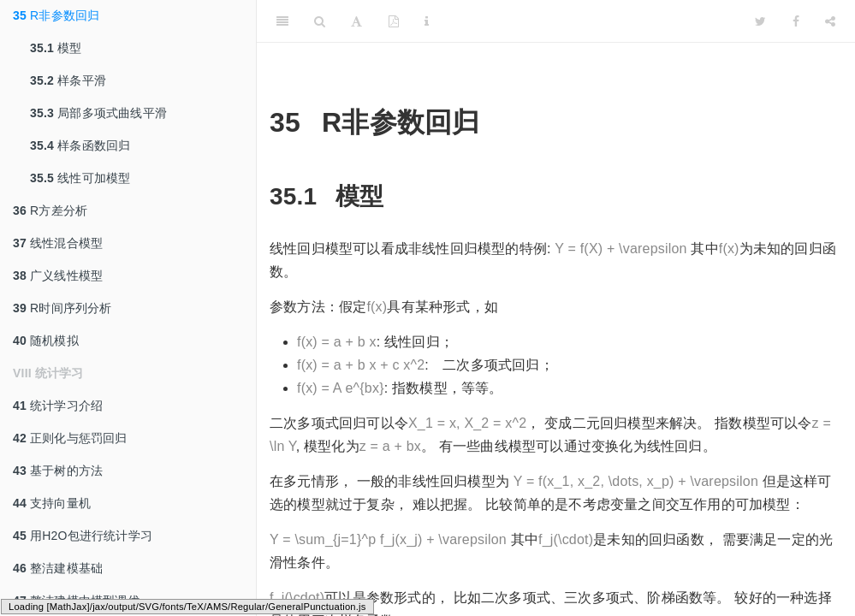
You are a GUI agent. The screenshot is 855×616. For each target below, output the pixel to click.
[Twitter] (760, 21)
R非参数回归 (56, 15)
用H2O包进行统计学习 (83, 536)
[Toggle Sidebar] (282, 21)
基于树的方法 (58, 471)
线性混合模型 (58, 243)
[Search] (320, 21)
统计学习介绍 (58, 406)
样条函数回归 (80, 145)
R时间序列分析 (62, 308)
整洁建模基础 (58, 568)
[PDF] (394, 21)
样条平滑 (68, 80)
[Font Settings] (356, 21)
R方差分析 (50, 210)
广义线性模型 (58, 275)
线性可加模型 (80, 178)
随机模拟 (46, 341)
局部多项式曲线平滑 (98, 113)
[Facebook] (796, 21)
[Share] (830, 21)
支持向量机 (52, 503)
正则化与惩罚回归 (70, 438)
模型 (56, 48)
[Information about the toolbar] (427, 21)
